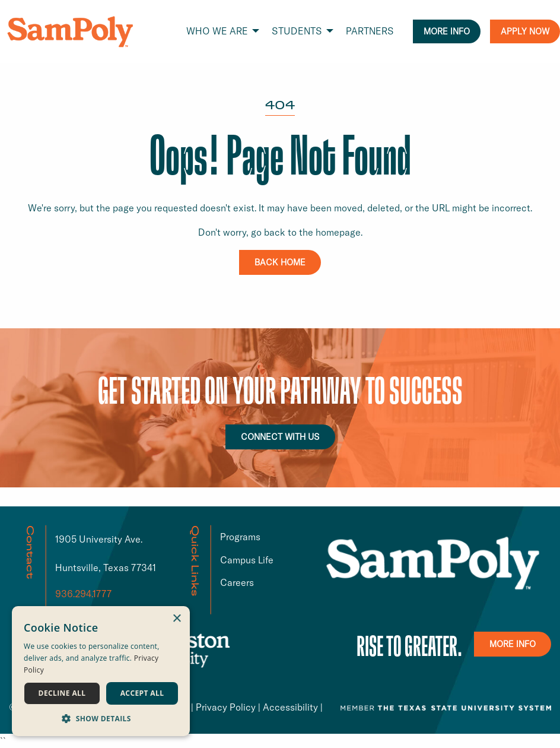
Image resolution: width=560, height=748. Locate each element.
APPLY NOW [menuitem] (525, 31)
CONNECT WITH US (280, 437)
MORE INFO (513, 644)
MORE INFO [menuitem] (447, 31)
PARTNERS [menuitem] (370, 31)
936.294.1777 (83, 594)
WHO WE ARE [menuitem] (217, 31)
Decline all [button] (62, 693)
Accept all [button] (142, 693)
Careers (237, 582)
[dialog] (101, 671)
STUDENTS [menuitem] (297, 31)
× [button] (176, 619)
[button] (101, 718)
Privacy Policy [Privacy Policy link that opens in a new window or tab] (226, 707)
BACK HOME (280, 262)
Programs (240, 537)
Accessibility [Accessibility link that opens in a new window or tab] (290, 707)
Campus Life (247, 560)
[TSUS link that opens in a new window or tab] (446, 707)
